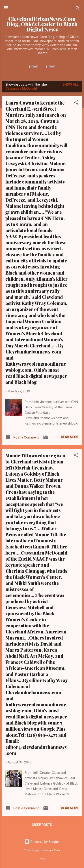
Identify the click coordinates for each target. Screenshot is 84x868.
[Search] (78, 9)
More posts (42, 825)
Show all (71, 85)
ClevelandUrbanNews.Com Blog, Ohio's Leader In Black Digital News (42, 24)
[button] (76, 103)
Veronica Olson (52, 850)
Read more (70, 437)
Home (34, 67)
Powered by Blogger (42, 842)
